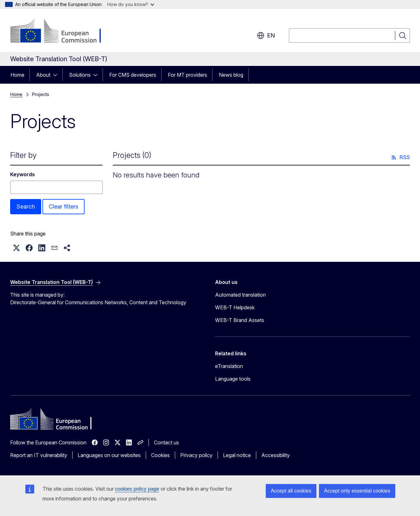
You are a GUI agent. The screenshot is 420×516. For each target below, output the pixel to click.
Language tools (233, 379)
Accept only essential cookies (357, 491)
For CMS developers (133, 75)
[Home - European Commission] (61, 32)
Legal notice (237, 455)
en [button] (266, 35)
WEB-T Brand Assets (240, 320)
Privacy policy (196, 455)
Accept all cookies (291, 491)
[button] (16, 248)
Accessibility (276, 455)
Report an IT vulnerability (39, 455)
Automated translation (240, 295)
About (43, 75)
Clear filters (64, 206)
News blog (231, 75)
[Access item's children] (57, 75)
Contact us (166, 442)
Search (26, 206)
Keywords (22, 174)
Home (17, 75)
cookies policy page (137, 489)
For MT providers (188, 75)
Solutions (80, 75)
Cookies (160, 455)
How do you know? (131, 4)
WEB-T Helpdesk (235, 307)
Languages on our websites (109, 455)
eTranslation (229, 366)
